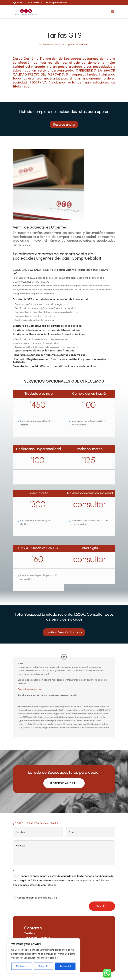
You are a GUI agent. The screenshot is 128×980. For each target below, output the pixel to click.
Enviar (101, 906)
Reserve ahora (64, 125)
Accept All (65, 966)
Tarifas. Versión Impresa (64, 632)
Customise (22, 966)
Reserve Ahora (63, 783)
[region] (43, 956)
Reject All (43, 966)
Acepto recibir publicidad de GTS (35, 898)
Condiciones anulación (30, 689)
